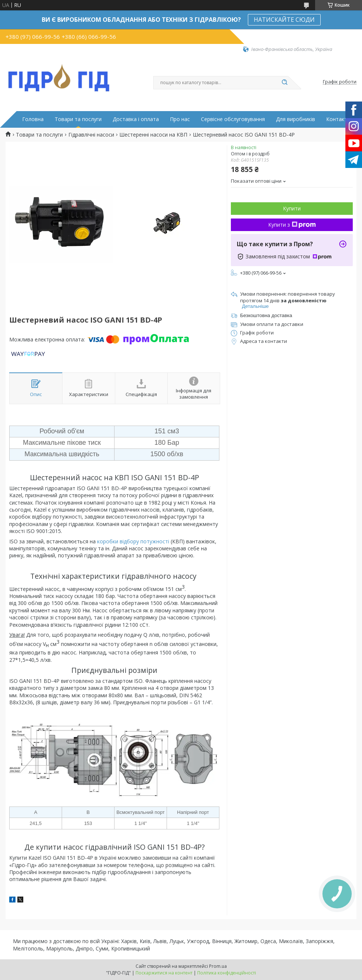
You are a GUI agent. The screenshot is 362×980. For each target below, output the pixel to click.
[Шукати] (284, 83)
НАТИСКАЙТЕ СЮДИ (284, 20)
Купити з (292, 225)
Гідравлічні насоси (91, 135)
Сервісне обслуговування (233, 119)
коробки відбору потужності (133, 541)
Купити (292, 208)
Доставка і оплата (136, 119)
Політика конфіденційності (227, 973)
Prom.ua (218, 966)
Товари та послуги (78, 119)
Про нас (180, 119)
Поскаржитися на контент (164, 973)
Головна (33, 119)
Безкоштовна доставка (266, 315)
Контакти (338, 119)
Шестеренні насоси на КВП (153, 135)
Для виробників (296, 119)
